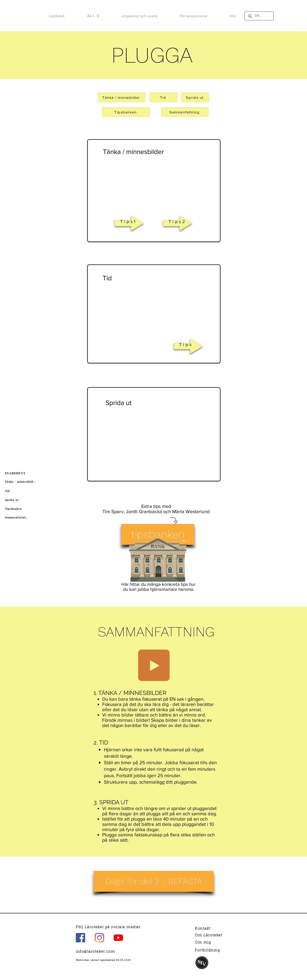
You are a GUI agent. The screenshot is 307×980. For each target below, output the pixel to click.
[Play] (154, 665)
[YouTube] (118, 938)
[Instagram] (99, 938)
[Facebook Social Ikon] (80, 938)
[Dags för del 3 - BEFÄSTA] (154, 881)
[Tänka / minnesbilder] (21, 482)
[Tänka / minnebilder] (122, 97)
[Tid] (8, 491)
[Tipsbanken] (14, 509)
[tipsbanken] (158, 534)
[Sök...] (259, 16)
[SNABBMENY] (16, 473)
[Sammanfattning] (17, 517)
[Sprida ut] (12, 500)
